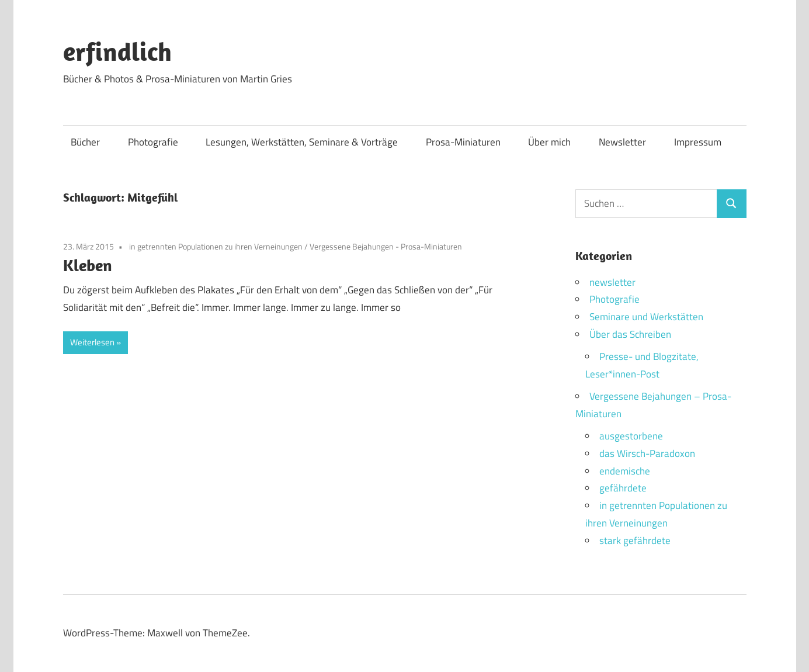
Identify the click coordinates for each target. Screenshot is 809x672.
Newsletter (622, 142)
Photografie (153, 142)
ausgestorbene (631, 436)
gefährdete (623, 488)
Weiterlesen (92, 342)
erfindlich (117, 51)
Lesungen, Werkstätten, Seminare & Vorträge (302, 142)
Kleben (88, 265)
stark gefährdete (635, 541)
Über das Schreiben (630, 334)
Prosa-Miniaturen (463, 142)
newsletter (612, 282)
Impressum (698, 142)
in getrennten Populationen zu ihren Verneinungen (216, 246)
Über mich (549, 142)
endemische (625, 471)
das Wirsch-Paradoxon (647, 453)
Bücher (85, 142)
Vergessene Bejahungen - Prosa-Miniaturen (386, 246)
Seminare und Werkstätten (646, 317)
